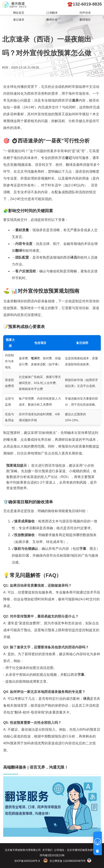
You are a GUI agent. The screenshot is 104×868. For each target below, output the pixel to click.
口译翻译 (52, 13)
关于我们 (47, 850)
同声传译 (85, 13)
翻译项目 (85, 20)
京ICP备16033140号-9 (27, 861)
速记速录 (19, 20)
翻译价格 (52, 20)
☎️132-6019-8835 (85, 4)
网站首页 (19, 13)
